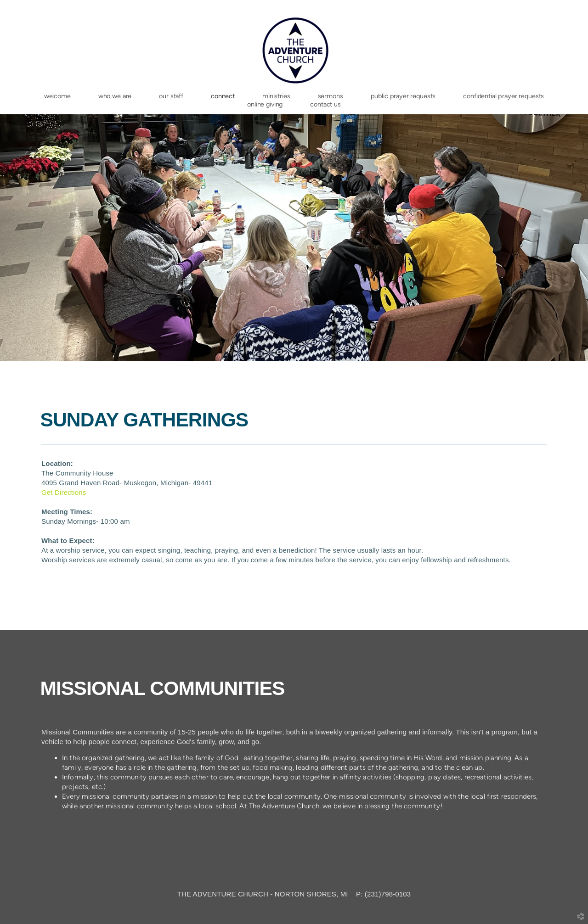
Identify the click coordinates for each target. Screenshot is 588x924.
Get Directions (64, 492)
